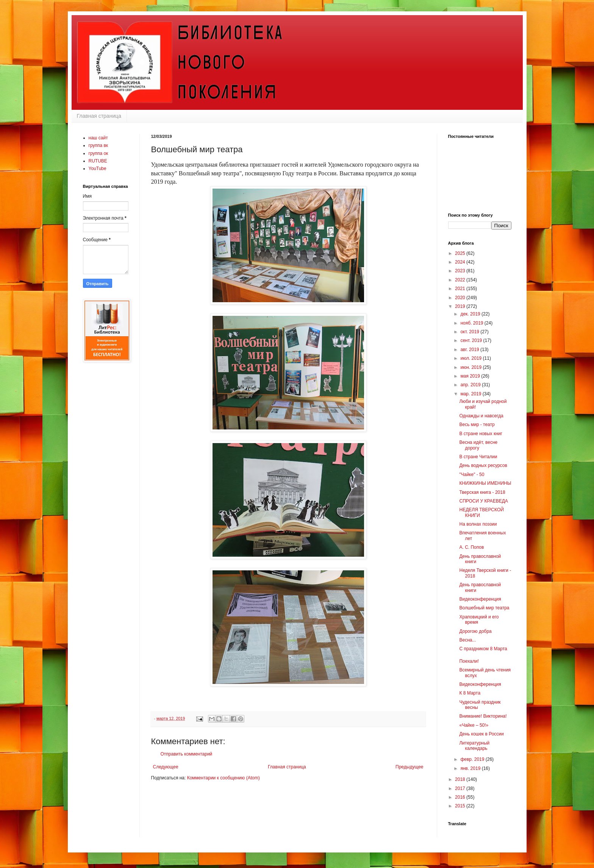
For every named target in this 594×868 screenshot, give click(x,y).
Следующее (166, 767)
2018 (461, 779)
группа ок (98, 153)
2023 (461, 271)
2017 (461, 788)
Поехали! (469, 661)
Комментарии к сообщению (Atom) (224, 778)
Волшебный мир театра (484, 608)
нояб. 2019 (472, 323)
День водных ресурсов (483, 465)
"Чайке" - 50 (472, 475)
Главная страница (99, 116)
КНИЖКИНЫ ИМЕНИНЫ (485, 483)
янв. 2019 (471, 768)
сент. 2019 (472, 340)
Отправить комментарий (187, 754)
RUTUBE (98, 161)
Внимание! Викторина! (483, 716)
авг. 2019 (470, 350)
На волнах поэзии (478, 524)
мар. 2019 (471, 394)
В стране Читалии (478, 457)
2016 (461, 797)
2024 (461, 262)
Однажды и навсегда (481, 416)
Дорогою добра (475, 631)
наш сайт (98, 138)
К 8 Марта (470, 693)
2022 (461, 280)
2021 (461, 289)
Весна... (467, 640)
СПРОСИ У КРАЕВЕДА (483, 501)
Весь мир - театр (477, 425)
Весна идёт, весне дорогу (478, 445)
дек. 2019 (471, 314)
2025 (461, 253)
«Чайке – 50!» (474, 725)
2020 (461, 298)
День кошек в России (481, 734)
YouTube (98, 169)
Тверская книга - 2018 (482, 492)
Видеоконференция (480, 599)
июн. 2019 (471, 367)
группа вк (98, 145)
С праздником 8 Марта (483, 649)
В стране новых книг (481, 434)
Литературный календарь (474, 746)
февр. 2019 (473, 759)
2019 (461, 306)
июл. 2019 (471, 358)
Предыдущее (409, 767)
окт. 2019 (470, 332)
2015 (461, 806)
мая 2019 (471, 376)
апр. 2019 (471, 385)
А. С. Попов (471, 547)
